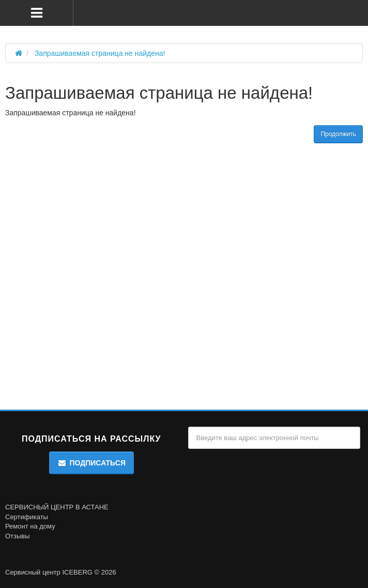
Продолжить (338, 134)
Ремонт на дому (30, 526)
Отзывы (18, 536)
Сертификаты (27, 517)
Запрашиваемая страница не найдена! (100, 53)
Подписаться (91, 463)
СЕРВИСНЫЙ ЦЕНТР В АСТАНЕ (57, 507)
